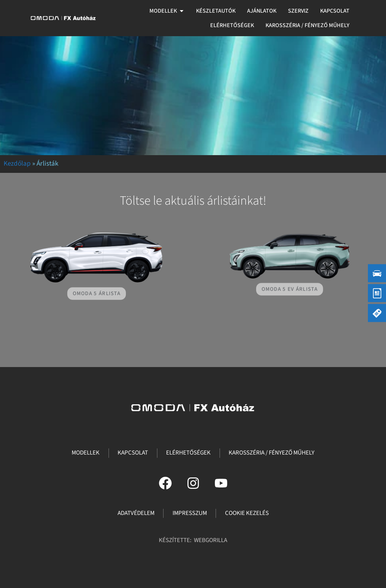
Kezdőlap (17, 164)
